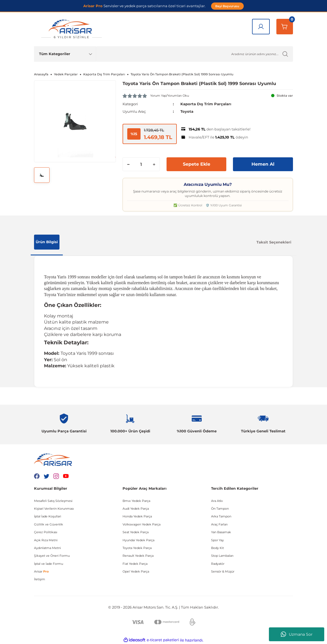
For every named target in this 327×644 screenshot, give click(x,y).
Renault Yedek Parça (138, 556)
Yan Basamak (221, 532)
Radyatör (218, 563)
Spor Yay (217, 540)
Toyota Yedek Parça (137, 548)
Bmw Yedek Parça (136, 501)
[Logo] (71, 29)
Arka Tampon (221, 516)
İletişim (40, 579)
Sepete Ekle (197, 164)
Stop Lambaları (222, 556)
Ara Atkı (217, 501)
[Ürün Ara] (195, 54)
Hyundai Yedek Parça (138, 540)
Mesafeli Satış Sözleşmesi (53, 501)
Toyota (187, 111)
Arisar (41, 571)
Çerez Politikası (46, 532)
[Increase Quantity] (154, 164)
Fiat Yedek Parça (135, 563)
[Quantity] (141, 164)
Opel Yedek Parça (136, 571)
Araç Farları (219, 524)
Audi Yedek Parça (136, 508)
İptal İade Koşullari (48, 516)
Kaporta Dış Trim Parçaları (206, 104)
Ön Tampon (220, 508)
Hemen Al (263, 164)
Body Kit (217, 548)
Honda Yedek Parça (137, 516)
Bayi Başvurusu (227, 6)
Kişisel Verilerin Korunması (54, 508)
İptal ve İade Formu (49, 563)
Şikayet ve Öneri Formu (52, 556)
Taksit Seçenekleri (274, 242)
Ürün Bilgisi (47, 242)
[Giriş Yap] (261, 27)
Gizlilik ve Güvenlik (49, 524)
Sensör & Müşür (223, 571)
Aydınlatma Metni (47, 548)
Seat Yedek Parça (136, 532)
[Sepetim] (285, 27)
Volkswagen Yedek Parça (142, 524)
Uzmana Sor (297, 634)
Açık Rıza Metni (46, 540)
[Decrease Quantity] (128, 164)
